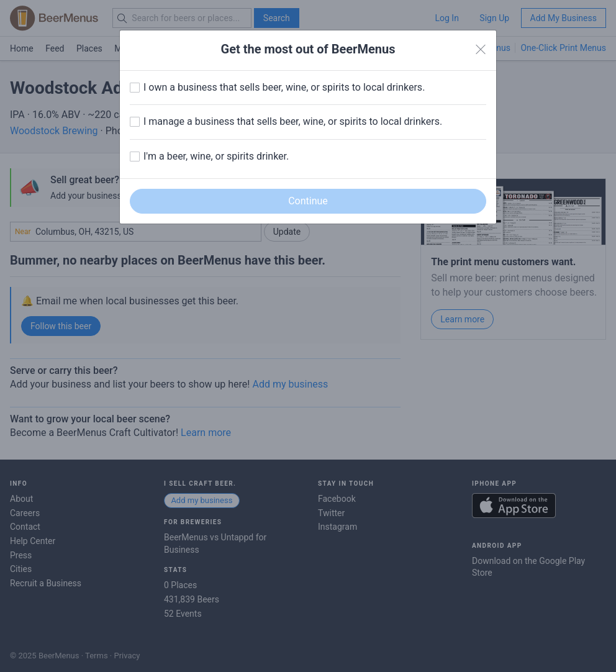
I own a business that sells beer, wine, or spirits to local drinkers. (284, 87)
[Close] (481, 50)
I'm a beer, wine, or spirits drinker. (216, 156)
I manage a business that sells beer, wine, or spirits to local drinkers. (293, 121)
